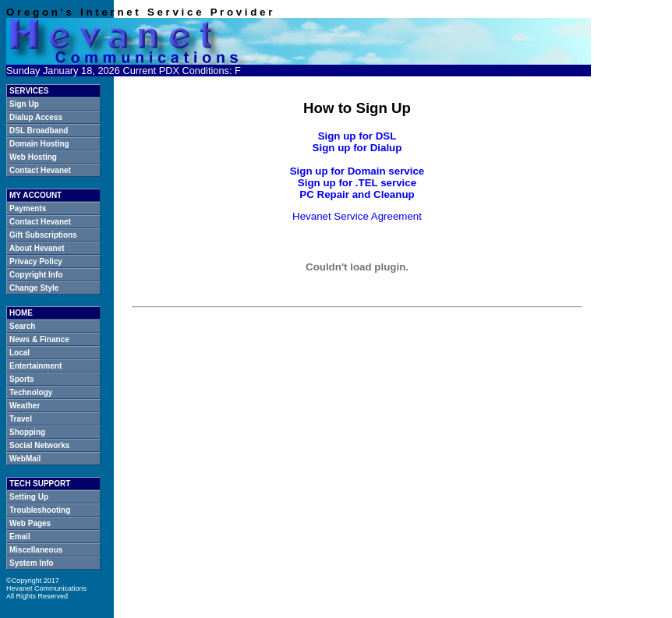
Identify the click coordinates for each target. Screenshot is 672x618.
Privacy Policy (36, 261)
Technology (31, 392)
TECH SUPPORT (40, 484)
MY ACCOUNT (35, 195)
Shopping (27, 432)
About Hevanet (37, 248)
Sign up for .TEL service (357, 183)
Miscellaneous (36, 550)
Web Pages (30, 523)
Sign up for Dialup (357, 148)
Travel (21, 419)
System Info (32, 563)
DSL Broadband (39, 131)
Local (19, 353)
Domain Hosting (39, 144)
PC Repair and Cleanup (357, 194)
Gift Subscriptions (43, 235)
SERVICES (29, 91)
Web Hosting (33, 157)
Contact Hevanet (40, 170)
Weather (25, 406)
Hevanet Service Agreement (357, 216)
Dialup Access (36, 117)
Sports (22, 379)
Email (20, 537)
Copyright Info (36, 275)
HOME (21, 313)
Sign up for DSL (357, 136)
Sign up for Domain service (357, 171)
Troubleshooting (40, 510)
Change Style (34, 288)
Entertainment (35, 366)
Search (22, 326)
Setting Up (29, 497)
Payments (28, 208)
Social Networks (39, 445)
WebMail (25, 459)
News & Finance (39, 339)
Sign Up (24, 104)
